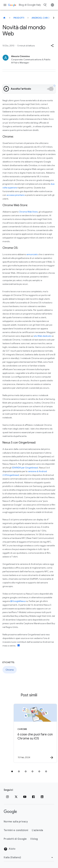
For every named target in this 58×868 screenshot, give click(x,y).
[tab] (12, 771)
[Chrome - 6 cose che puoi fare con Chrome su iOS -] (34, 733)
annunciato (32, 254)
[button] (52, 46)
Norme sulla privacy (16, 822)
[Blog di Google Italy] (4, 18)
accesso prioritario (16, 195)
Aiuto (10, 849)
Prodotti (19, 18)
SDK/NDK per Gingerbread (25, 468)
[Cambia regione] (29, 857)
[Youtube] (25, 797)
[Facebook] (33, 797)
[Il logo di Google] (10, 812)
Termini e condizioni (16, 830)
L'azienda (37, 830)
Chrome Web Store (28, 212)
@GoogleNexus (18, 601)
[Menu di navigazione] (5, 5)
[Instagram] (7, 797)
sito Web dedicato (42, 336)
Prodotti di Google (15, 839)
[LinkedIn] (42, 797)
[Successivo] (54, 18)
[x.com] (16, 797)
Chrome (10, 670)
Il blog (34, 839)
